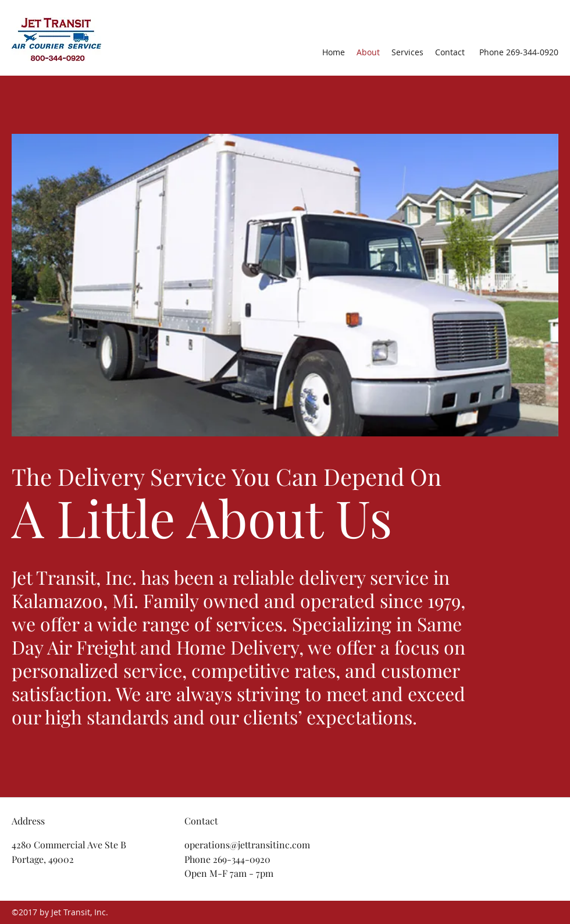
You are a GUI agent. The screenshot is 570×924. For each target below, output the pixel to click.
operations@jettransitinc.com (247, 845)
